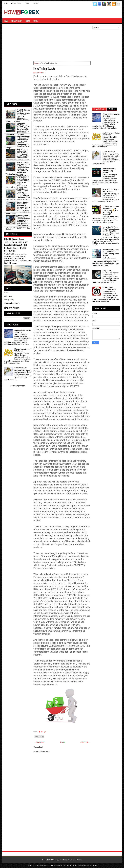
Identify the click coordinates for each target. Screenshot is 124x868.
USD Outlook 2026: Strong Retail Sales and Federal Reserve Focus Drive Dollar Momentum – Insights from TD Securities (18, 182)
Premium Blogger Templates (72, 865)
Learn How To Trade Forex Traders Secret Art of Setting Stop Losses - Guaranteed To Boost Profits (111, 231)
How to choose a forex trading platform (109, 171)
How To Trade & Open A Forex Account (111, 190)
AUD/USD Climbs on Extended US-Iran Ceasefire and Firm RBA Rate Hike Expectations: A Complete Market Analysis (18, 142)
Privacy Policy (16, 3)
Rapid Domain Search (90, 865)
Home (6, 3)
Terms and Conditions (12, 303)
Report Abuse (12, 308)
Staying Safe (108, 271)
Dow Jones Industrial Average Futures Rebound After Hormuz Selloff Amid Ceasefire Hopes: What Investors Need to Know (18, 129)
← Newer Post (39, 742)
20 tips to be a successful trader (110, 288)
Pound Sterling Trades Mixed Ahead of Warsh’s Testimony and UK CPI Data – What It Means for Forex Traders (23, 220)
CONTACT (36, 3)
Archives (112, 109)
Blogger (22, 386)
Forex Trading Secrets (44, 68)
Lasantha (59, 865)
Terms (27, 3)
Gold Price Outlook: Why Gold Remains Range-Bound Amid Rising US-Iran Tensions (23, 154)
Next (29, 228)
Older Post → (85, 742)
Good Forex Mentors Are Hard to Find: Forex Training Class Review (111, 253)
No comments (39, 72)
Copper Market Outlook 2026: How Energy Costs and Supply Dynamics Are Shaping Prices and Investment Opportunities (18, 208)
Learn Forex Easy (61, 860)
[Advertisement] (91, 12)
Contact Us (8, 296)
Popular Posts (99, 109)
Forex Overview (21, 368)
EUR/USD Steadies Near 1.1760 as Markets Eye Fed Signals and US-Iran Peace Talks (23, 193)
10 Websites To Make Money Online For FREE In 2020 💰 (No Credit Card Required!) (111, 210)
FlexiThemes (38, 865)
